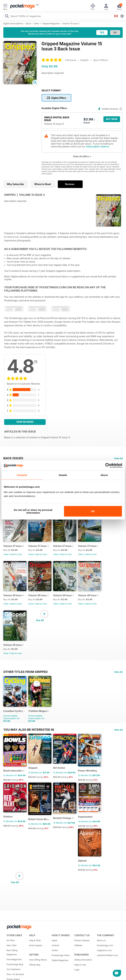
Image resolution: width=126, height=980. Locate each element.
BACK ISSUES (13, 458)
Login (77, 970)
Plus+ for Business (15, 974)
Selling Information (83, 960)
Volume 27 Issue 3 (39, 546)
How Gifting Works (38, 960)
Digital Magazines (60, 960)
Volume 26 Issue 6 (14, 595)
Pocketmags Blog (15, 964)
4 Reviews (70, 60)
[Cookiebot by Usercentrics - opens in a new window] (108, 466)
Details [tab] (63, 475)
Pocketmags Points (61, 955)
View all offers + (82, 156)
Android (55, 945)
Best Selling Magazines (12, 952)
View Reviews (25, 422)
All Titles (11, 940)
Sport (28, 24)
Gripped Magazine (51, 24)
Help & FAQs (35, 940)
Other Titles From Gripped (25, 672)
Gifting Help (35, 965)
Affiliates (78, 945)
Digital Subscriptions (13, 24)
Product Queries (82, 940)
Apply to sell (80, 965)
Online (55, 950)
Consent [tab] (22, 475)
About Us (101, 940)
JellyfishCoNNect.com (107, 955)
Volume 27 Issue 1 (88, 546)
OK (93, 511)
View (6, 554)
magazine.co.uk (104, 950)
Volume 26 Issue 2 (14, 645)
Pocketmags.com (105, 945)
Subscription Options (98, 146)
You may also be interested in (29, 730)
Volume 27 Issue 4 (14, 546)
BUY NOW (112, 119)
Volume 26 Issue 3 (88, 595)
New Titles (12, 945)
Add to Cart (16, 554)
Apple (55, 940)
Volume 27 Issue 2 (63, 546)
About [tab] (104, 475)
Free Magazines (14, 959)
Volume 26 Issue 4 (64, 595)
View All (118, 458)
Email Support (36, 945)
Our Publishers (14, 969)
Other (37, 24)
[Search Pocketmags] (7, 17)
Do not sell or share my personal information (33, 511)
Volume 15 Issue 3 (71, 24)
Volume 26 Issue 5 (39, 595)
